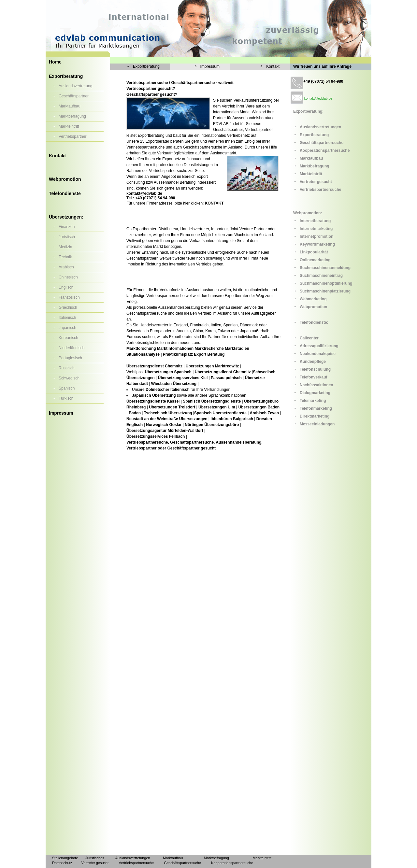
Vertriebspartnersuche (320, 190)
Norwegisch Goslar (164, 425)
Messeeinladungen (317, 424)
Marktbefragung (72, 116)
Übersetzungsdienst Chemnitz (154, 366)
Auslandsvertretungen (320, 127)
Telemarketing (313, 401)
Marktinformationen (175, 349)
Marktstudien (237, 349)
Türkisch (66, 398)
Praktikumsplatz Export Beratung (194, 354)
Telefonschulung (315, 369)
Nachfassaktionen (316, 385)
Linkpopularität (314, 252)
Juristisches (95, 858)
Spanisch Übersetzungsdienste (212, 401)
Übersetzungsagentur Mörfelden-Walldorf (165, 431)
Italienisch (67, 318)
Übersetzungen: (66, 217)
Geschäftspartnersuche (322, 143)
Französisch (69, 297)
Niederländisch (72, 348)
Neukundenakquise (318, 354)
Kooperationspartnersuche (325, 150)
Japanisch (67, 328)
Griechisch (68, 307)
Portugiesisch (70, 358)
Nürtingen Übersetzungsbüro (212, 425)
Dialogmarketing (315, 393)
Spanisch (67, 388)
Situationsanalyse (143, 354)
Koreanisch (68, 338)
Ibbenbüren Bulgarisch (232, 419)
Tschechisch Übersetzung (169, 413)
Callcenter (309, 338)
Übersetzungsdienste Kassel (153, 401)
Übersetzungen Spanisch (168, 372)
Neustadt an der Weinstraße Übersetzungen (167, 419)
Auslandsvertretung (75, 86)
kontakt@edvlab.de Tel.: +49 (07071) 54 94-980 (151, 196)
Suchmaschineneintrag (321, 276)
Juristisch (67, 237)
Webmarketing (313, 299)
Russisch (67, 368)
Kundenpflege (313, 362)
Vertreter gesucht (316, 182)
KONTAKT (214, 203)
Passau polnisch (226, 378)
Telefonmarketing (316, 408)
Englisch (66, 287)
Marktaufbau (70, 106)
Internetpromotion (316, 236)
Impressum (61, 413)
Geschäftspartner (74, 96)
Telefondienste (65, 193)
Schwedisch (69, 378)
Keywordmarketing (317, 244)
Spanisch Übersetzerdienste (220, 413)
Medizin (65, 247)
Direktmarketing (315, 416)
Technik (65, 257)
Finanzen (67, 227)
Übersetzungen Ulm (217, 407)
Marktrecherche (209, 349)
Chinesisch (68, 277)
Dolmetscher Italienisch (168, 390)
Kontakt (57, 156)
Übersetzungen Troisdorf (172, 407)
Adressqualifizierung (319, 346)
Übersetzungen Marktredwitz (213, 366)
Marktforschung (141, 349)
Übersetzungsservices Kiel (183, 378)
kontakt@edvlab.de (318, 99)
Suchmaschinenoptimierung (326, 283)
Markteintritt (69, 126)
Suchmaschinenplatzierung (325, 291)
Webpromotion (65, 179)
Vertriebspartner (72, 136)
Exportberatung (66, 76)
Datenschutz (62, 863)
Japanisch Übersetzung (154, 395)
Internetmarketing (316, 229)
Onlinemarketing (315, 260)
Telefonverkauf (313, 377)
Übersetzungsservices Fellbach (156, 436)
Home (55, 62)
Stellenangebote (65, 858)
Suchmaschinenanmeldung (325, 268)
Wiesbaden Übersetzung (174, 384)
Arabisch (66, 267)
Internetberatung (315, 221)
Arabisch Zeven (264, 413)
